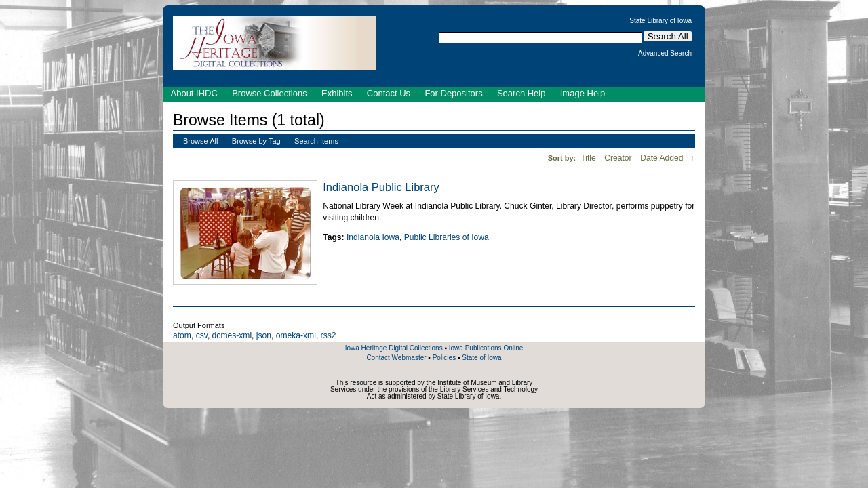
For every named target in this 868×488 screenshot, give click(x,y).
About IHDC (194, 93)
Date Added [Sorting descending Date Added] (663, 158)
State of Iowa (481, 358)
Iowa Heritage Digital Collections (394, 348)
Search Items (316, 141)
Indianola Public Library (381, 187)
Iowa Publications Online (486, 348)
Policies (444, 358)
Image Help (583, 93)
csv (202, 335)
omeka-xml (296, 335)
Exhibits (337, 93)
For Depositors (453, 93)
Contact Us (389, 93)
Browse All (200, 141)
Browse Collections (270, 93)
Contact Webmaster (396, 358)
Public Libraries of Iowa (447, 237)
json (264, 335)
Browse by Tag (256, 141)
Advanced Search (665, 54)
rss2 (329, 335)
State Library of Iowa (660, 21)
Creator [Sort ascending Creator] (619, 158)
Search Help (521, 93)
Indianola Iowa (373, 237)
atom (182, 335)
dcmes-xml (232, 335)
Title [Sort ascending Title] (589, 158)
